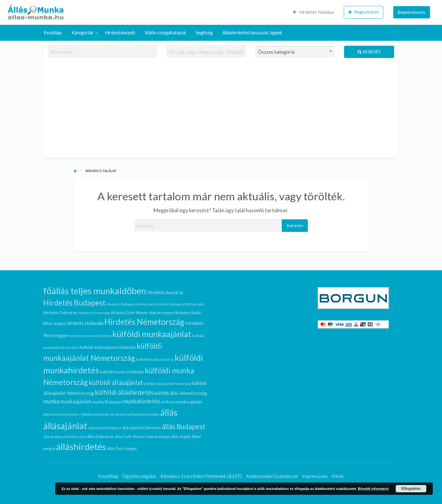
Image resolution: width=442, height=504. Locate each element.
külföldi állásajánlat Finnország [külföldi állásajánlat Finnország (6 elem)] (167, 384)
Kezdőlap (53, 33)
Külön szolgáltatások (165, 33)
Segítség (204, 33)
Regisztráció (364, 12)
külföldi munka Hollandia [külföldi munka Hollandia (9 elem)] (122, 372)
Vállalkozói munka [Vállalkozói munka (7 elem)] (95, 414)
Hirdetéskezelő (120, 33)
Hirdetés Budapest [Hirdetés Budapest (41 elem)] (74, 303)
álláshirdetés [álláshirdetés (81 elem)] (81, 446)
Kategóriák (82, 33)
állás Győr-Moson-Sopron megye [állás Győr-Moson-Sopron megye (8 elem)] (142, 437)
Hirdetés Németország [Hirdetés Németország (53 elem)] (144, 322)
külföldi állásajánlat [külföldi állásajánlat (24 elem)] (116, 383)
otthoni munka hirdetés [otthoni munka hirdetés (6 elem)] (61, 414)
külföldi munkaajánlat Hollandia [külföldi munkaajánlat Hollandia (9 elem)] (108, 347)
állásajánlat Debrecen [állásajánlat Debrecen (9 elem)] (142, 428)
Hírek (338, 476)
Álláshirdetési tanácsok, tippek (252, 33)
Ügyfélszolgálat (139, 476)
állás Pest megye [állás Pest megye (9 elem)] (122, 448)
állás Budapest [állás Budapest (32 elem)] (184, 427)
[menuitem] (313, 12)
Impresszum (315, 476)
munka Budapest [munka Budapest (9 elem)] (107, 402)
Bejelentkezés (412, 12)
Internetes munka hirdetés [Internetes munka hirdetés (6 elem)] (90, 336)
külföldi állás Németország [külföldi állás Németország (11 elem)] (181, 393)
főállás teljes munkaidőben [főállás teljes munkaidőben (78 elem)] (95, 291)
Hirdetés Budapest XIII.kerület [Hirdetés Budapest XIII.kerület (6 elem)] (130, 304)
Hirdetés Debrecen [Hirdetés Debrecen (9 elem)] (60, 313)
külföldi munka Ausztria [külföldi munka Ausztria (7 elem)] (155, 359)
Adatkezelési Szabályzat (272, 476)
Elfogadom (411, 489)
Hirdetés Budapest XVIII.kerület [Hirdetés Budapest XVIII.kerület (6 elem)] (179, 304)
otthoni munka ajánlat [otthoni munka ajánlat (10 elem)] (182, 402)
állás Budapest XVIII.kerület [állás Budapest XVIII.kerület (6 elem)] (65, 437)
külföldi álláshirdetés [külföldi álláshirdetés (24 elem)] (124, 392)
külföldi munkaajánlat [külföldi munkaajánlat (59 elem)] (152, 334)
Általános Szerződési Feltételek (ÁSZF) (201, 476)
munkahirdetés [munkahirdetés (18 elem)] (142, 401)
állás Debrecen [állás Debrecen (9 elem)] (100, 437)
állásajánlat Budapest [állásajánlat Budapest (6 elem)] (105, 428)
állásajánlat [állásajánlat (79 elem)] (65, 426)
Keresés (369, 52)
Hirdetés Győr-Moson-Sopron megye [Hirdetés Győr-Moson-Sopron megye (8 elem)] (142, 313)
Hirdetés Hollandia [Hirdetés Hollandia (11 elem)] (85, 323)
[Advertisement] (221, 110)
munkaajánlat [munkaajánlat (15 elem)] (76, 401)
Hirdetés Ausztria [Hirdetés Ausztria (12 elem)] (165, 292)
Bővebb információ (373, 489)
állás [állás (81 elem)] (169, 412)
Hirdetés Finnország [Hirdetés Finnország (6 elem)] (94, 313)
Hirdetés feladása (313, 12)
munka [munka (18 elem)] (51, 401)
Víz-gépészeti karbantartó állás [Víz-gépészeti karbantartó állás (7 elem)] (135, 414)
